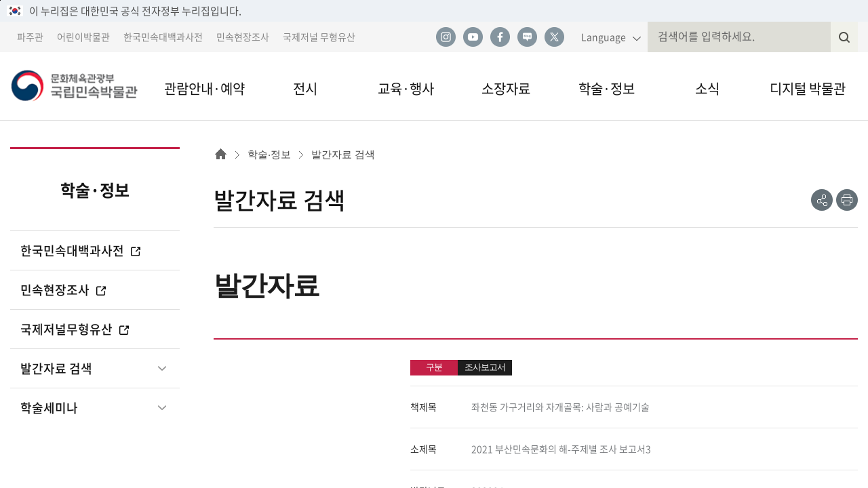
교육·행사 (406, 88)
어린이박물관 (83, 37)
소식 (707, 88)
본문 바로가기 (0, 0)
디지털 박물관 (808, 88)
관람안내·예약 (204, 88)
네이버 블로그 (527, 37)
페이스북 (500, 37)
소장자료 (506, 88)
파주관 (30, 37)
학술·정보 (607, 88)
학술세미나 (49, 408)
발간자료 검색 (56, 368)
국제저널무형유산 (76, 329)
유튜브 (473, 37)
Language (604, 37)
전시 (305, 88)
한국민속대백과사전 (163, 37)
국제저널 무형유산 (319, 37)
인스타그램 (446, 37)
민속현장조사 (243, 37)
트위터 (554, 37)
